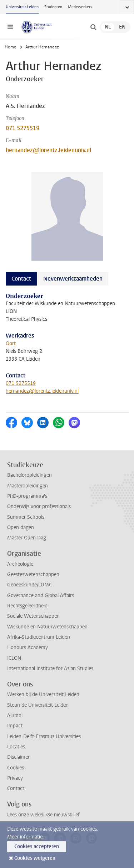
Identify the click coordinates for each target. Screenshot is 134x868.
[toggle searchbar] (93, 27)
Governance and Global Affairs (41, 595)
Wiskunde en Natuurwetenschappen (47, 627)
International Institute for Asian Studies (50, 668)
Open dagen (21, 527)
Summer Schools (26, 517)
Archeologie (20, 564)
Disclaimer (18, 757)
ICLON (14, 658)
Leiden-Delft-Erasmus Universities (44, 736)
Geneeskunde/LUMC (29, 585)
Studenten (53, 7)
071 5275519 (23, 128)
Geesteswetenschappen (33, 574)
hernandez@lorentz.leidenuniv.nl (48, 150)
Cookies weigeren (35, 858)
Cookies (16, 768)
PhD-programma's (27, 496)
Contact (16, 788)
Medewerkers (80, 7)
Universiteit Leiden (22, 7)
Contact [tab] (21, 279)
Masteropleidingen (28, 486)
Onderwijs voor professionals (39, 506)
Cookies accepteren (37, 846)
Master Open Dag (27, 538)
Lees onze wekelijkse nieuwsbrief (43, 815)
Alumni (15, 715)
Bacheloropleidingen (29, 475)
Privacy (15, 778)
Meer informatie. (26, 837)
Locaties (16, 747)
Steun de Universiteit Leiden (38, 705)
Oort (11, 343)
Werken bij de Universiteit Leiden (43, 694)
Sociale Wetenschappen (33, 616)
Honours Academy (28, 647)
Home (10, 47)
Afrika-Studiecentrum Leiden (39, 637)
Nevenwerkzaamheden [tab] (73, 279)
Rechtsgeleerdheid (27, 606)
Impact (15, 726)
